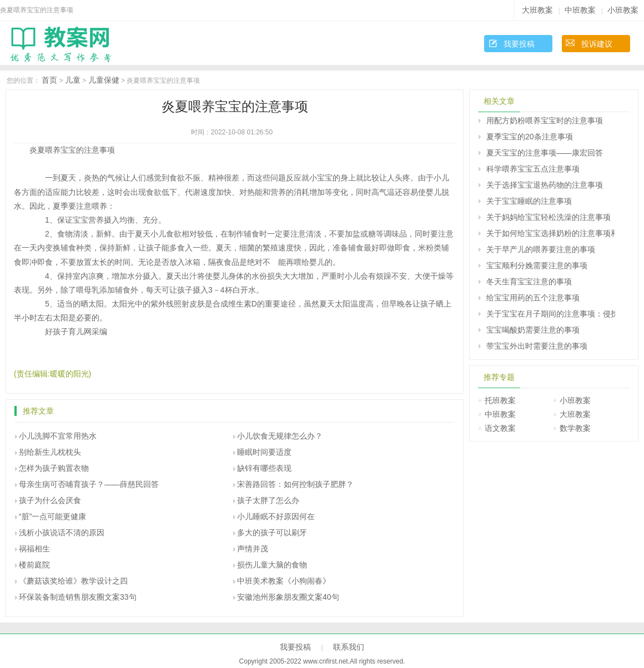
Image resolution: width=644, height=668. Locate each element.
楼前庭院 (34, 565)
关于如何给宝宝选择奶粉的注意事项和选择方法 (551, 233)
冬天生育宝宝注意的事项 (529, 282)
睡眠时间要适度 (264, 452)
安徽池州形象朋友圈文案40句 (288, 597)
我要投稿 (519, 44)
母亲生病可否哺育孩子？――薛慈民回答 (89, 484)
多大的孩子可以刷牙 (272, 533)
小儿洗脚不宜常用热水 (58, 436)
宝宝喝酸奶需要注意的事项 (533, 330)
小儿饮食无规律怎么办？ (280, 436)
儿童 (73, 80)
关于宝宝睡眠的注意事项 (529, 201)
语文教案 (500, 428)
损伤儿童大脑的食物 (272, 565)
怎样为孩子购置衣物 (54, 468)
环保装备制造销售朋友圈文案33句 (78, 597)
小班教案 (623, 10)
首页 (49, 80)
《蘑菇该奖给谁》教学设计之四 (73, 581)
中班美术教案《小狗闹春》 (284, 581)
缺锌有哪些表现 (264, 468)
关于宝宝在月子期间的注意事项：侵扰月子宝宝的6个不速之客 (551, 314)
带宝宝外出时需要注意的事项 (537, 346)
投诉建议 (597, 44)
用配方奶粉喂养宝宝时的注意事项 (545, 120)
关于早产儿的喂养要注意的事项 (541, 249)
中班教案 (580, 10)
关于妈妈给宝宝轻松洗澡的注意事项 (549, 217)
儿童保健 (104, 80)
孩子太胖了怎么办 (268, 500)
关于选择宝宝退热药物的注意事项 (545, 185)
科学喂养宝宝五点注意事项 (533, 169)
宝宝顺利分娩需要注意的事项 (537, 265)
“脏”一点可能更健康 (52, 516)
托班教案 (500, 400)
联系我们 (349, 647)
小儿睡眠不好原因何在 (276, 516)
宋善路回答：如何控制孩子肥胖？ (295, 484)
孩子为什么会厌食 (50, 500)
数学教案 (575, 428)
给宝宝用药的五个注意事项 (533, 298)
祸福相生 (34, 549)
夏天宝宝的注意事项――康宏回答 (545, 153)
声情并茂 (253, 549)
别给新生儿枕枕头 (50, 452)
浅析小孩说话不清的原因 (62, 533)
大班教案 (537, 10)
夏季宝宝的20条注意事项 (530, 137)
